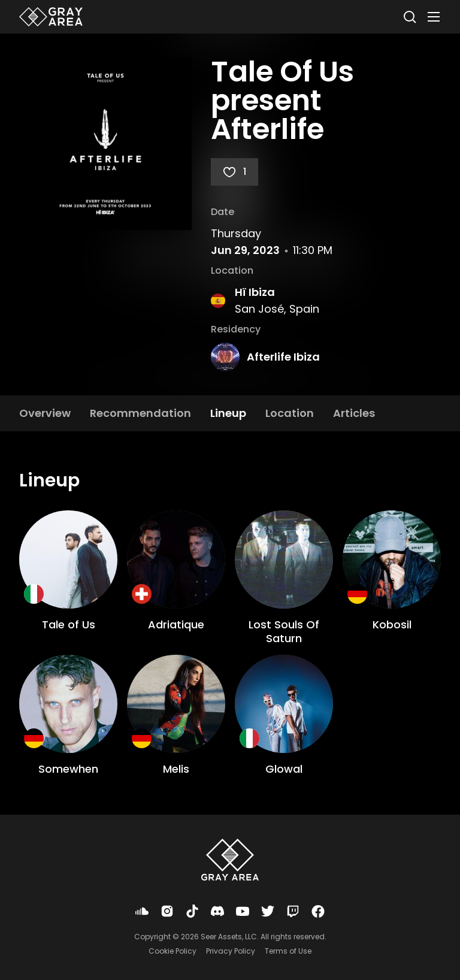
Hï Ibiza (255, 292)
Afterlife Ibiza (283, 357)
